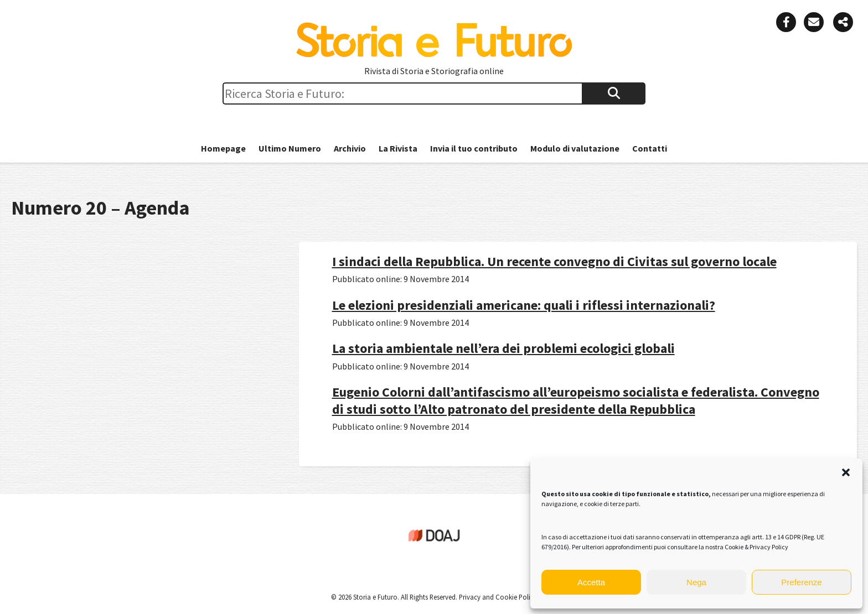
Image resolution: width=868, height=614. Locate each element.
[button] (846, 472)
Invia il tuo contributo (474, 148)
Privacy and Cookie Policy (497, 597)
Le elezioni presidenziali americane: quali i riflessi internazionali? (524, 305)
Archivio (350, 148)
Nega (696, 582)
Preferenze (801, 582)
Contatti (650, 148)
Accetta (591, 582)
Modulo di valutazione (575, 148)
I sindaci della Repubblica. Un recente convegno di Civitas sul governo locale (554, 261)
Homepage (223, 148)
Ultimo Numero (290, 148)
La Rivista (398, 148)
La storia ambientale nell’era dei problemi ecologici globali (503, 348)
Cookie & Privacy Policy (756, 547)
